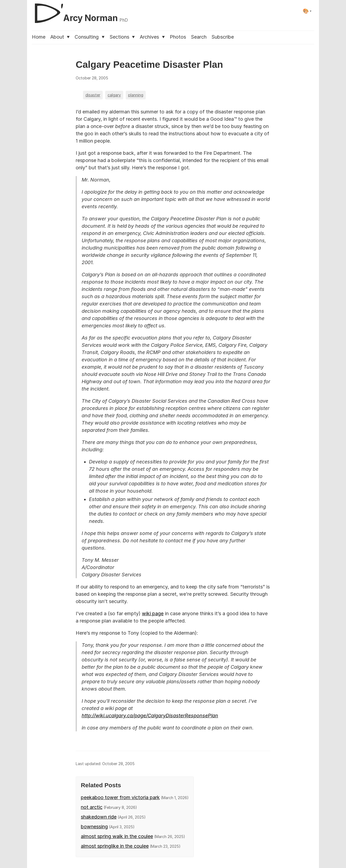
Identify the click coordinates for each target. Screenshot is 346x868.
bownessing (94, 827)
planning (136, 95)
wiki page (153, 613)
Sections (122, 37)
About (60, 37)
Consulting (89, 37)
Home (39, 37)
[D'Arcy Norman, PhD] (80, 11)
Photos (178, 37)
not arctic (92, 807)
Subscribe (223, 37)
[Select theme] (307, 11)
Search (199, 37)
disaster (93, 95)
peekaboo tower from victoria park (120, 797)
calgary (114, 95)
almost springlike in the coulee (115, 846)
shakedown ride (99, 817)
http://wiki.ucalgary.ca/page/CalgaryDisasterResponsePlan (150, 716)
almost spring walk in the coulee (117, 836)
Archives (152, 37)
